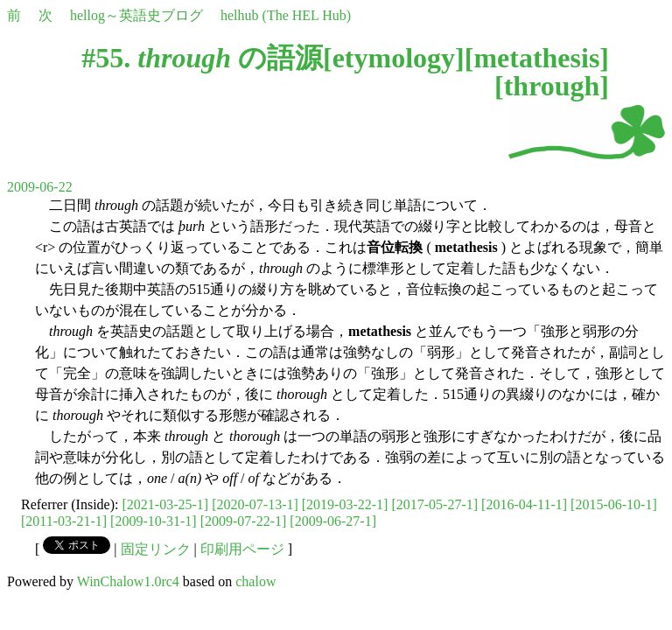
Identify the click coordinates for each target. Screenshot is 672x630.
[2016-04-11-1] (524, 504)
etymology (394, 58)
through (552, 86)
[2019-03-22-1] (345, 504)
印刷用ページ (242, 549)
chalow (255, 581)
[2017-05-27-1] (434, 504)
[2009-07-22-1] (244, 521)
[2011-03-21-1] (64, 521)
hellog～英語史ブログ (136, 15)
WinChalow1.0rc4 (128, 581)
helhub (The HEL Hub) (286, 15)
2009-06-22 (40, 187)
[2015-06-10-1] (614, 504)
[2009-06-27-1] (333, 521)
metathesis (536, 58)
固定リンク (156, 549)
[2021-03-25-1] (166, 504)
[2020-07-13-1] (255, 504)
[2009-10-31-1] (154, 521)
